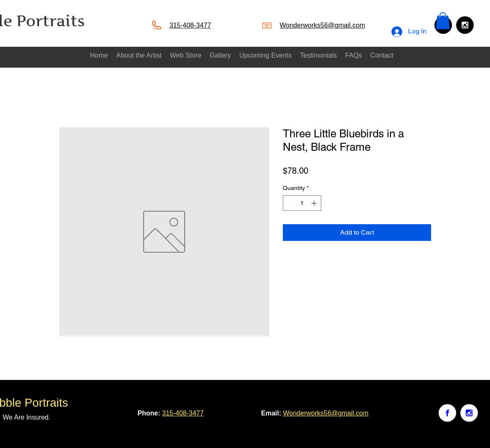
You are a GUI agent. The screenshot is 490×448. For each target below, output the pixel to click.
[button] (443, 21)
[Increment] (315, 203)
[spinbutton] (302, 203)
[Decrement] (289, 203)
